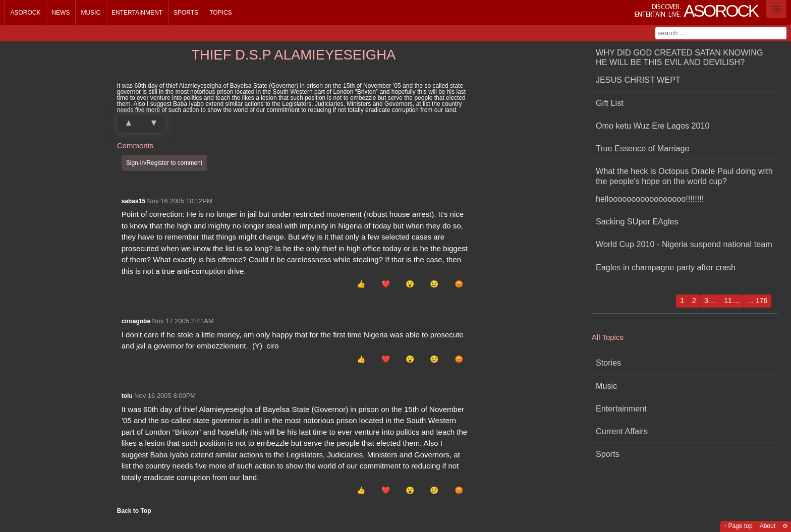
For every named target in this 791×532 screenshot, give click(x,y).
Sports (186, 13)
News (61, 13)
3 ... (710, 301)
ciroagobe (136, 321)
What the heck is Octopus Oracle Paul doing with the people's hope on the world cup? (684, 176)
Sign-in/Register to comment (164, 163)
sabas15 (133, 201)
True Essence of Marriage (643, 148)
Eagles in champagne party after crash (666, 267)
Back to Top (134, 511)
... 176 (757, 301)
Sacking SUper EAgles (637, 221)
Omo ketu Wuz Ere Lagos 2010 (653, 126)
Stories (608, 363)
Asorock (25, 13)
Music (91, 13)
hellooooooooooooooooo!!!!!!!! (650, 199)
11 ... (732, 301)
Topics (220, 13)
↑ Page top (738, 526)
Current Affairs (622, 431)
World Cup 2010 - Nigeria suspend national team (684, 244)
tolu (127, 396)
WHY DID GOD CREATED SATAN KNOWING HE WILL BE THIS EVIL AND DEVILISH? (680, 57)
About (768, 526)
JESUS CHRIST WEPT (638, 80)
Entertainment (137, 13)
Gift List (610, 103)
